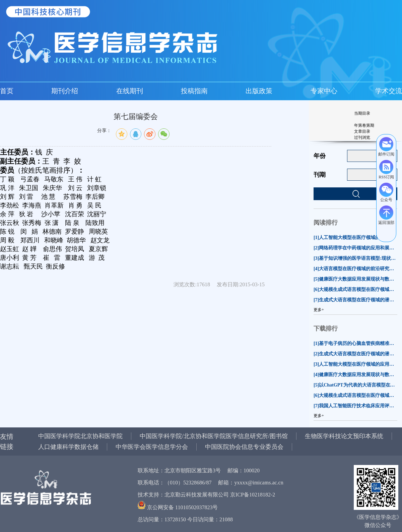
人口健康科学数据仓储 (68, 447)
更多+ (319, 310)
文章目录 (362, 131)
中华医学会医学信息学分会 (152, 447)
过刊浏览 (362, 137)
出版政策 (259, 91)
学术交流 (389, 91)
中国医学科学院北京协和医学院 (80, 436)
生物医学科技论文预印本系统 (344, 436)
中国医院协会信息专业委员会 (244, 447)
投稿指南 (194, 91)
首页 (7, 91)
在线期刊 (130, 91)
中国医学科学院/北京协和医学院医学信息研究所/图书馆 (214, 436)
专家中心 (324, 91)
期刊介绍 (65, 91)
